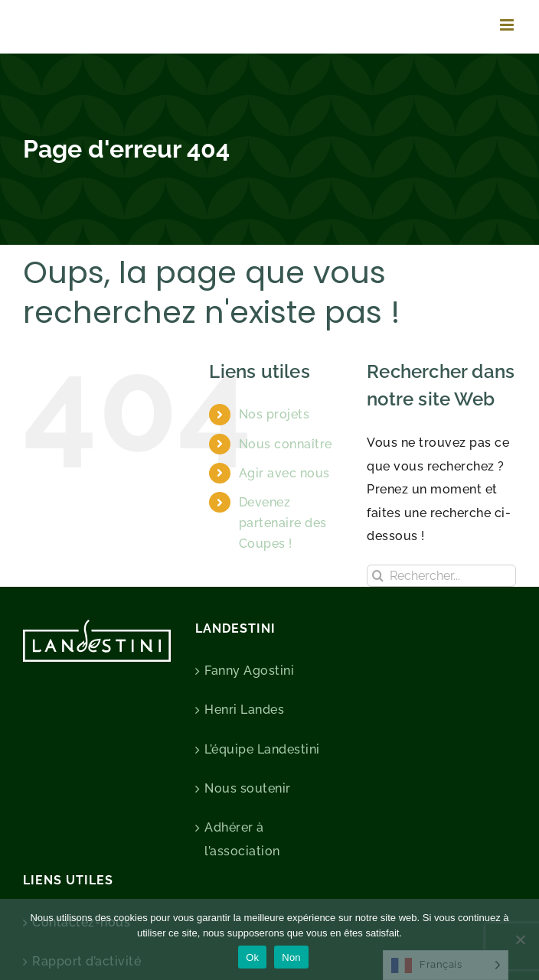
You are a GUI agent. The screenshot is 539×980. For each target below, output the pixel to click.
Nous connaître (286, 444)
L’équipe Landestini (262, 749)
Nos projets (274, 414)
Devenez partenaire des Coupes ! (283, 523)
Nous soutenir (248, 788)
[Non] (520, 939)
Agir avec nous (284, 473)
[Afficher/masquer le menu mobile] (508, 25)
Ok (252, 957)
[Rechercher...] (441, 576)
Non (291, 957)
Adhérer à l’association (242, 839)
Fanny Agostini (249, 671)
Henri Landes (244, 710)
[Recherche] (378, 576)
